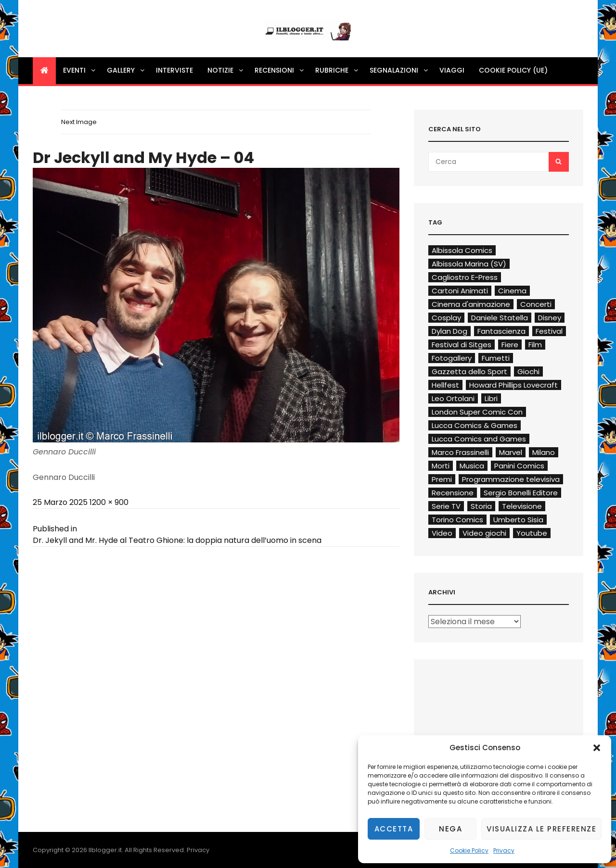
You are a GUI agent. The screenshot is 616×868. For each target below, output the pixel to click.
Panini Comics (519, 466)
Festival (549, 331)
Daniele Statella (500, 318)
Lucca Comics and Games (479, 439)
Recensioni (280, 70)
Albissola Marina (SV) (469, 264)
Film (535, 345)
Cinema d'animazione (471, 304)
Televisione (522, 506)
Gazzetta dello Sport (469, 371)
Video (442, 533)
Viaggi (452, 70)
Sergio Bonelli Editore (521, 493)
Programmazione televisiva (511, 479)
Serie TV (446, 506)
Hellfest (445, 385)
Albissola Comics (462, 250)
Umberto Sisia (518, 520)
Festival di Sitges (462, 345)
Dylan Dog (449, 331)
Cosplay (446, 318)
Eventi (80, 70)
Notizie (226, 70)
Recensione (453, 493)
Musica (472, 466)
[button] (597, 748)
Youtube (532, 533)
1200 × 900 (109, 502)
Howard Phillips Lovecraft (513, 385)
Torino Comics (457, 520)
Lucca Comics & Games (475, 425)
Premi (442, 479)
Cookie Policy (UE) (513, 70)
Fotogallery (452, 358)
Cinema (512, 291)
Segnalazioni (399, 70)
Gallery (126, 70)
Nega (450, 829)
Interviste (174, 70)
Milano (544, 452)
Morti (441, 466)
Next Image (79, 122)
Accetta (394, 829)
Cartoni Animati (460, 291)
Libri (491, 398)
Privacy (504, 850)
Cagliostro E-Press (465, 277)
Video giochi (484, 533)
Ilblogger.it (105, 850)
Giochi (528, 371)
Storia (481, 506)
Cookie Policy (469, 850)
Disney (550, 318)
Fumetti (496, 358)
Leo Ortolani (453, 398)
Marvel (511, 452)
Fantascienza (501, 331)
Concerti (536, 304)
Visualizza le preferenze (541, 829)
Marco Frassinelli (460, 452)
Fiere (510, 345)
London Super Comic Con (477, 412)
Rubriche (337, 70)
